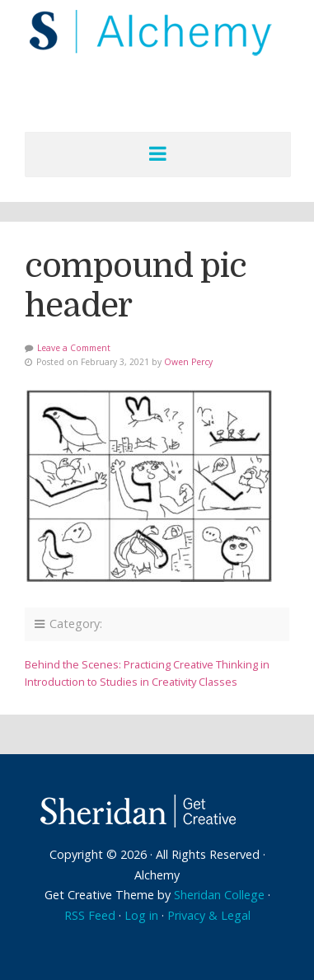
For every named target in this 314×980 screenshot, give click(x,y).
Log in (141, 915)
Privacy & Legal (209, 915)
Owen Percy (188, 362)
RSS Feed (90, 915)
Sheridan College (219, 895)
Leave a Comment (74, 348)
